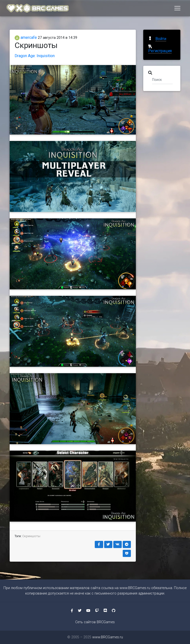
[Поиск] (162, 79)
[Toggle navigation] (177, 9)
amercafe (26, 37)
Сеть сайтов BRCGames (95, 622)
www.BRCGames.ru (135, 588)
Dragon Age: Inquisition (35, 56)
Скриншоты (31, 536)
